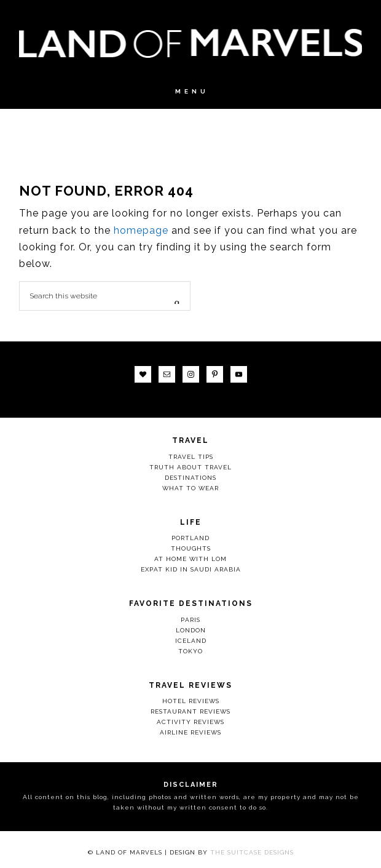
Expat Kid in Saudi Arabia (191, 569)
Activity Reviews (190, 722)
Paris (190, 620)
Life (191, 522)
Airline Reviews (190, 732)
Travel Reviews (190, 685)
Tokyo (190, 651)
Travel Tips (191, 457)
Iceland (191, 641)
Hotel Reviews (191, 701)
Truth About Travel (190, 467)
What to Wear (190, 488)
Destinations (190, 478)
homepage (141, 230)
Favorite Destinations (191, 603)
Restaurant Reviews (190, 711)
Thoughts (191, 548)
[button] (190, 98)
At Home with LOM (190, 559)
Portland (190, 538)
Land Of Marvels (190, 43)
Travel (190, 440)
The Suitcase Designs (252, 852)
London (191, 630)
